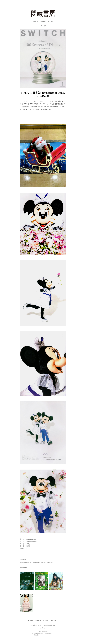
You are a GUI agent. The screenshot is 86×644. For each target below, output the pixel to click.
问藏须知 (38, 620)
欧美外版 (51, 22)
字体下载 (53, 620)
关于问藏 (30, 620)
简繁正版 (35, 22)
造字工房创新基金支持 (43, 629)
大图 (41, 26)
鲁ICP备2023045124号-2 (43, 631)
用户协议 (46, 620)
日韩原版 (43, 22)
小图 (45, 26)
